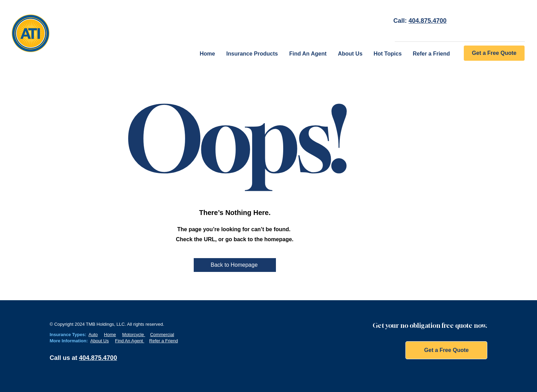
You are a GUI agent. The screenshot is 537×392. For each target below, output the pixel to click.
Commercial (162, 335)
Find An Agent (130, 341)
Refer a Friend (164, 341)
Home (110, 335)
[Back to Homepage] (235, 265)
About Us (99, 341)
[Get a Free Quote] (494, 53)
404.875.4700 (428, 21)
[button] (252, 54)
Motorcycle (134, 335)
